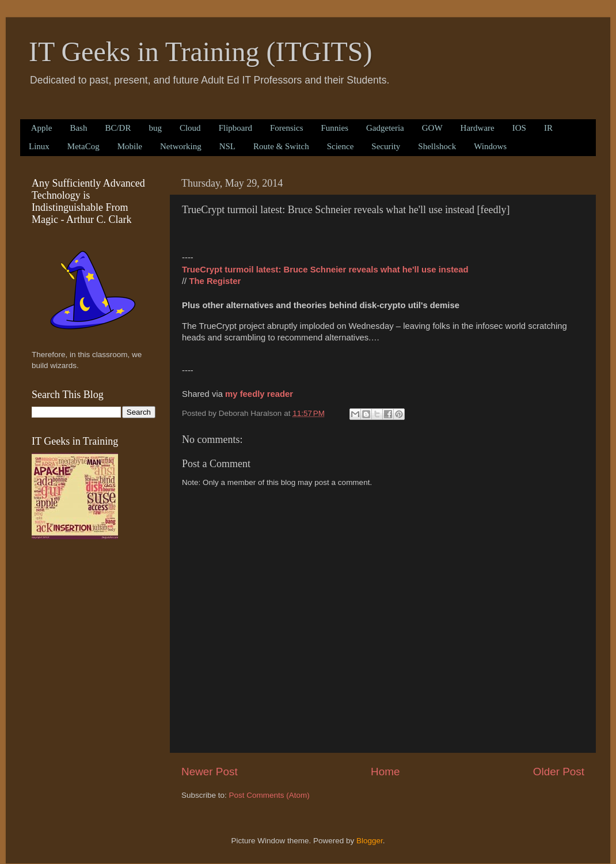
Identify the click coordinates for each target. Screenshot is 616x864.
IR (548, 128)
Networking (181, 146)
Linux (39, 146)
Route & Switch (281, 146)
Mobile (130, 146)
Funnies (334, 128)
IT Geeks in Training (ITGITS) (200, 52)
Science (341, 146)
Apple (42, 128)
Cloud (190, 128)
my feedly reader (259, 394)
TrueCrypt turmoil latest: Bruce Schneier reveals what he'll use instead (325, 270)
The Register (215, 281)
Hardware (478, 128)
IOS (519, 128)
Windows (490, 146)
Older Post (559, 772)
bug (155, 128)
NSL (227, 146)
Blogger (370, 841)
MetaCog (83, 146)
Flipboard (235, 128)
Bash (78, 128)
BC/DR (118, 128)
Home (385, 772)
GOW (432, 128)
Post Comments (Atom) (269, 795)
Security (386, 146)
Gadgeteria (385, 128)
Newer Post (210, 772)
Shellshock (437, 146)
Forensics (287, 128)
